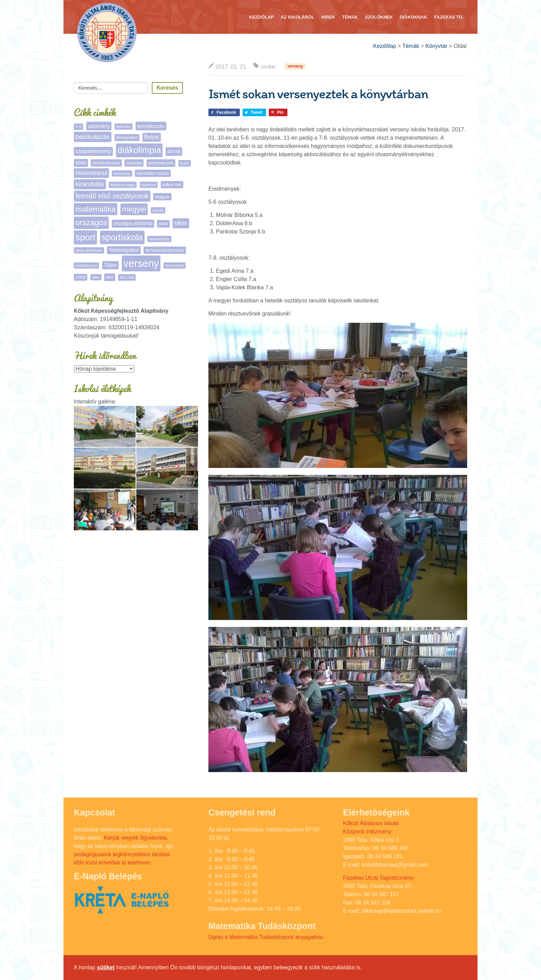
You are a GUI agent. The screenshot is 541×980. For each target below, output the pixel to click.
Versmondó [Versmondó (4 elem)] (175, 266)
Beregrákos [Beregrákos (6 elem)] (127, 138)
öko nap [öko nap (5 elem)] (127, 277)
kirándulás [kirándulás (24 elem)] (90, 184)
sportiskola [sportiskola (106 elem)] (122, 237)
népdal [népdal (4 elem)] (158, 210)
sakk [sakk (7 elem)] (163, 224)
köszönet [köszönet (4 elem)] (149, 185)
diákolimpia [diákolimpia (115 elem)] (139, 150)
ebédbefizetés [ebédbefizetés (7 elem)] (106, 163)
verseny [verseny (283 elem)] (141, 263)
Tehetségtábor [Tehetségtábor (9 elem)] (124, 250)
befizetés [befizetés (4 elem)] (124, 127)
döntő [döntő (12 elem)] (174, 151)
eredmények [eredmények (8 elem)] (161, 163)
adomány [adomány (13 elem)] (99, 126)
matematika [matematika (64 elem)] (96, 209)
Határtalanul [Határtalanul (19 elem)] (91, 173)
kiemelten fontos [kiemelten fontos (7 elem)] (153, 173)
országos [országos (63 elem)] (91, 223)
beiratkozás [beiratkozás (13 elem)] (151, 126)
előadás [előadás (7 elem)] (134, 163)
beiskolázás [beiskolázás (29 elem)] (93, 137)
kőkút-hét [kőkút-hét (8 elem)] (172, 185)
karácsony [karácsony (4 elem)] (122, 173)
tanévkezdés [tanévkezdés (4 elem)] (159, 239)
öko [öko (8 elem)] (110, 277)
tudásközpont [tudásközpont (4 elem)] (86, 266)
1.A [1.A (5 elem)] (78, 127)
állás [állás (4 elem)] (96, 277)
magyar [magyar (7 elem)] (162, 197)
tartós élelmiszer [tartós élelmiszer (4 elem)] (89, 250)
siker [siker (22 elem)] (181, 223)
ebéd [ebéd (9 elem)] (81, 163)
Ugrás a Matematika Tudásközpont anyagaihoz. (267, 937)
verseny (295, 67)
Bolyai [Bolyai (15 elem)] (152, 137)
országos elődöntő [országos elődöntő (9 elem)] (133, 223)
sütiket (106, 967)
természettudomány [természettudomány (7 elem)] (165, 250)
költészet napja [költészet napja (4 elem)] (123, 185)
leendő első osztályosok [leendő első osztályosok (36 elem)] (112, 196)
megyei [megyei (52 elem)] (134, 209)
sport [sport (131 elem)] (85, 237)
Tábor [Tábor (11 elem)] (110, 265)
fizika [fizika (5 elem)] (185, 163)
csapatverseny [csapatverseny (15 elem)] (93, 151)
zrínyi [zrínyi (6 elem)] (81, 277)
